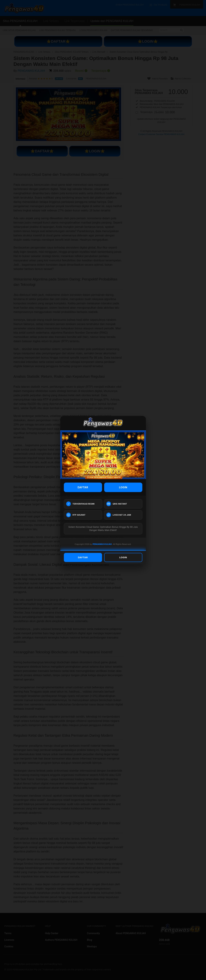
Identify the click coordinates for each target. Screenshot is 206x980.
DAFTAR (83, 487)
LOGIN (123, 487)
